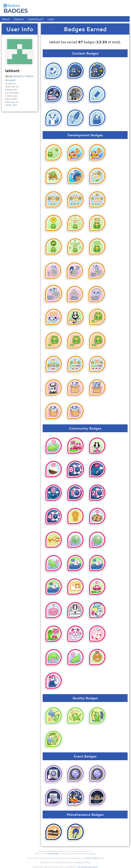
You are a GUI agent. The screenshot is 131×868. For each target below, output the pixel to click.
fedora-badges (92, 858)
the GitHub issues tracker (88, 867)
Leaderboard (36, 19)
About (6, 19)
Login (51, 19)
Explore (19, 19)
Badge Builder (54, 854)
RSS (14, 105)
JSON (8, 105)
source (79, 862)
